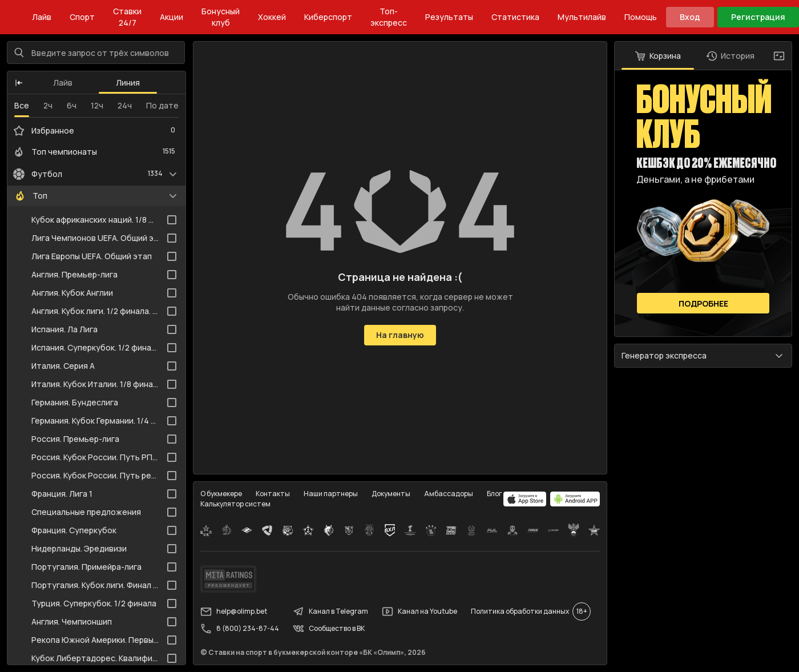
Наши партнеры (331, 494)
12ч (97, 105)
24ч (125, 105)
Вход (690, 17)
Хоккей (272, 17)
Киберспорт (328, 17)
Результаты (449, 17)
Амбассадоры (449, 494)
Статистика (515, 17)
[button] (19, 83)
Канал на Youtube (419, 611)
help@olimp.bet (234, 611)
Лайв (42, 17)
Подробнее (703, 303)
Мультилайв (582, 17)
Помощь (641, 17)
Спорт (82, 17)
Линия (128, 83)
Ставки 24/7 (127, 17)
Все (22, 105)
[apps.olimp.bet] (525, 499)
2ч (48, 105)
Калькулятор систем (235, 504)
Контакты (273, 494)
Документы (391, 494)
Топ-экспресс (389, 17)
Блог (495, 494)
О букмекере (221, 494)
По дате (162, 105)
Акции (171, 17)
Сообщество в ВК (329, 629)
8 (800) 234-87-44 (240, 629)
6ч (72, 105)
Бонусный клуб (221, 17)
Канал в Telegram (330, 611)
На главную (400, 335)
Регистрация (758, 17)
